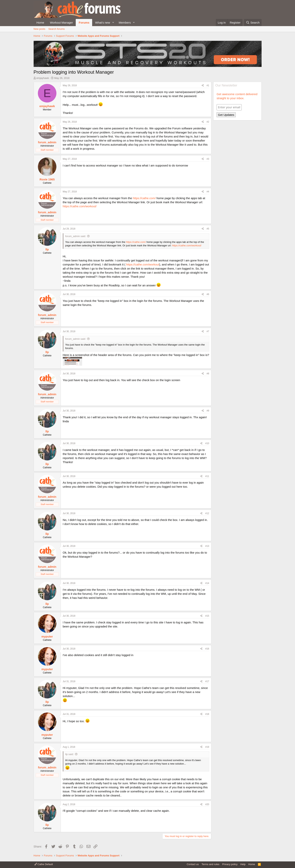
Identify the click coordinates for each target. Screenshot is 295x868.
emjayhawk (43, 78)
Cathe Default (44, 864)
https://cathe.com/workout (143, 264)
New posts (40, 29)
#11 (207, 476)
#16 (207, 649)
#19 (207, 747)
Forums (84, 23)
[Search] (253, 23)
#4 (208, 192)
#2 (208, 122)
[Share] (203, 86)
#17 (207, 681)
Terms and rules (210, 864)
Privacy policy (230, 864)
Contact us (193, 864)
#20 (207, 804)
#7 (208, 331)
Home (40, 23)
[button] (113, 23)
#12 (207, 513)
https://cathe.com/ (144, 198)
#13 (207, 546)
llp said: (70, 754)
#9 (208, 411)
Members (125, 23)
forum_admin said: (76, 236)
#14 (207, 583)
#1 (208, 85)
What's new (102, 23)
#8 (208, 374)
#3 (208, 159)
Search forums (57, 29)
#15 (207, 616)
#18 (207, 714)
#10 (207, 443)
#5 (208, 229)
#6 (208, 294)
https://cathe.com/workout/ (80, 206)
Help (243, 864)
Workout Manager (62, 23)
